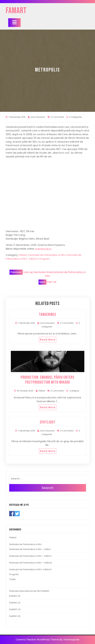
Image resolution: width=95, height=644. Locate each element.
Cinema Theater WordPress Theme (37, 639)
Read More (48, 340)
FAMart (16, 11)
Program (45, 259)
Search (48, 488)
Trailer (13, 579)
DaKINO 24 (15, 609)
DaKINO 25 (15, 616)
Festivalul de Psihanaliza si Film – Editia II (30, 556)
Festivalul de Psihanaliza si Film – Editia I (30, 549)
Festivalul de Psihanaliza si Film (47, 255)
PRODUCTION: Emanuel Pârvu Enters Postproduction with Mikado (47, 380)
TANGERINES (47, 315)
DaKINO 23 (15, 603)
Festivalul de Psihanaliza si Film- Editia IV (30, 569)
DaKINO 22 (15, 596)
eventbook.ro (43, 249)
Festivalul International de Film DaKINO (29, 591)
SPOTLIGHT (48, 422)
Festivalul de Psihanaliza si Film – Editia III (31, 563)
